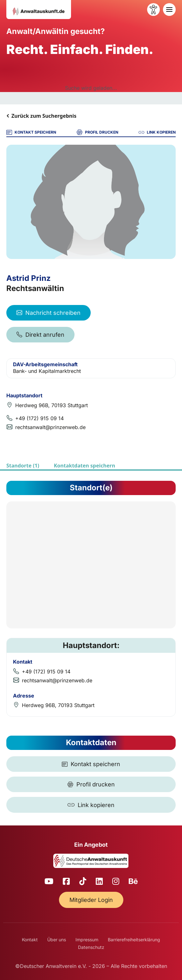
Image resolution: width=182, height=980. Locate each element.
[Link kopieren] (91, 805)
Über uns (57, 940)
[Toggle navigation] (169, 10)
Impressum (87, 940)
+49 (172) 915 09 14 (39, 418)
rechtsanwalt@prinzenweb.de (50, 427)
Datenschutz (91, 947)
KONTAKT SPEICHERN (31, 132)
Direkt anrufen (40, 335)
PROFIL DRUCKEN (97, 132)
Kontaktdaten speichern (84, 466)
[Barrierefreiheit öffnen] (153, 10)
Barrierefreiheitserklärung (134, 940)
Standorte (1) (23, 466)
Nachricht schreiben (49, 313)
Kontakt (30, 940)
